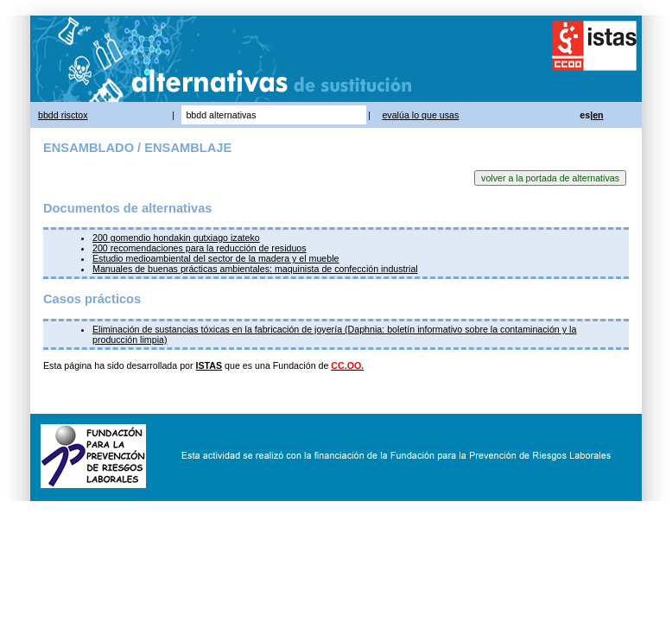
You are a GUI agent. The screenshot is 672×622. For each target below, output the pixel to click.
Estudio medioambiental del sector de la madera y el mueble (216, 258)
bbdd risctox (63, 115)
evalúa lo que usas (420, 115)
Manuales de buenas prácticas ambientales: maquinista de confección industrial (255, 269)
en (598, 115)
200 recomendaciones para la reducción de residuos (200, 248)
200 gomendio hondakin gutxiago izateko (176, 238)
